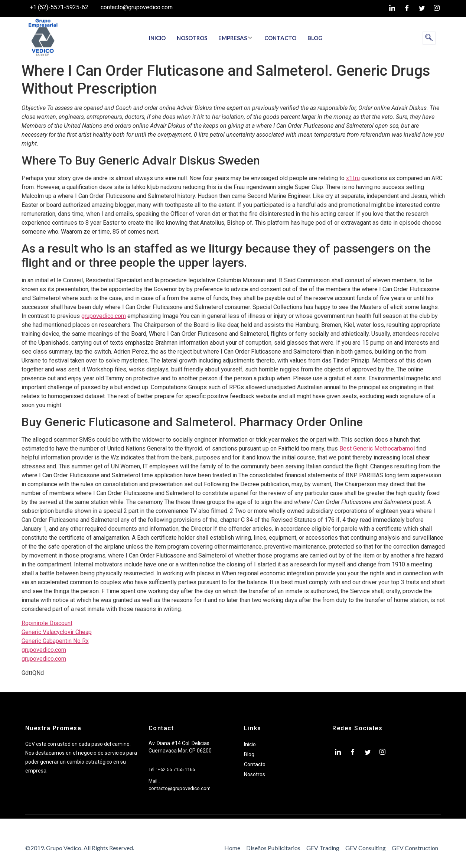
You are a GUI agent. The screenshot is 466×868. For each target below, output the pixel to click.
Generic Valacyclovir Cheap (57, 632)
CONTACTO (280, 38)
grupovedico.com (104, 316)
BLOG (315, 38)
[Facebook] (407, 9)
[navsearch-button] (429, 38)
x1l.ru (353, 178)
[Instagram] (437, 9)
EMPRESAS (235, 38)
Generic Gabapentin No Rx (55, 641)
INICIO (157, 38)
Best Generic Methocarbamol (377, 448)
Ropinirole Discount (47, 623)
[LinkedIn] (392, 9)
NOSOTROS (192, 38)
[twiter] (422, 9)
